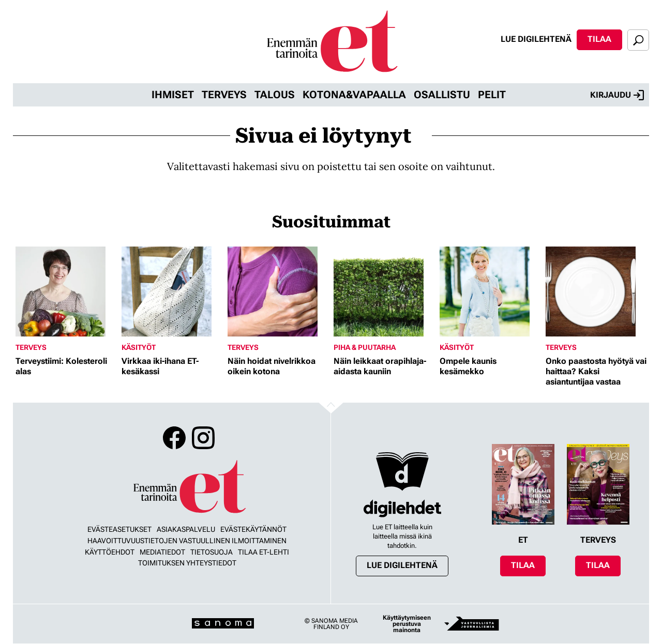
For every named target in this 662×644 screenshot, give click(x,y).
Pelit (492, 95)
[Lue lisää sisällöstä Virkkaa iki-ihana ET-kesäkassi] (172, 292)
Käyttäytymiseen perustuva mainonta (407, 624)
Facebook (174, 438)
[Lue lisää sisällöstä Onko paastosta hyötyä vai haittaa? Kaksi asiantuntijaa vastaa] (596, 292)
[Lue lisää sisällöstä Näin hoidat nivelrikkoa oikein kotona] (278, 292)
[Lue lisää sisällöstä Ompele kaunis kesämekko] (490, 292)
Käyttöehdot (110, 552)
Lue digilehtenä (536, 39)
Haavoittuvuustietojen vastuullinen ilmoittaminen (187, 541)
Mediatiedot (162, 552)
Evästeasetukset (119, 529)
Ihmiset (173, 95)
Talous (275, 95)
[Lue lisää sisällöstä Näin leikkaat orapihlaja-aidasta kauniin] (384, 292)
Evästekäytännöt (253, 529)
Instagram (203, 438)
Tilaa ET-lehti (264, 552)
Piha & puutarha (365, 347)
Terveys (224, 95)
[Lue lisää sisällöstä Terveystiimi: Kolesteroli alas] (66, 292)
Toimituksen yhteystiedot (187, 563)
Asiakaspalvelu (186, 529)
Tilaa (599, 39)
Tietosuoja (212, 552)
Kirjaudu (617, 95)
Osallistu (442, 95)
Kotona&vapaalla (354, 95)
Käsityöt (139, 347)
